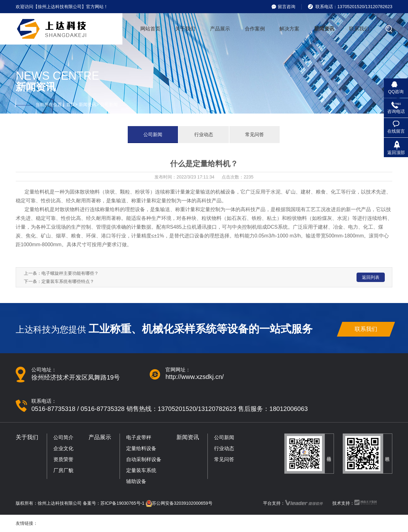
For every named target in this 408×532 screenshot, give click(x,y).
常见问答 (255, 134)
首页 (71, 104)
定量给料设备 (141, 448)
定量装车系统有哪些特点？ (68, 281)
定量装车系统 (141, 470)
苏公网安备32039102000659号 (182, 503)
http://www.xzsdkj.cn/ (195, 377)
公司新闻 (153, 134)
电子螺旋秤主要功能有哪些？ (70, 273)
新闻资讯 (88, 104)
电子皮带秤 (139, 437)
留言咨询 (287, 7)
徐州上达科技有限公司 (60, 503)
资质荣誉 (63, 459)
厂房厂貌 (63, 470)
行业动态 (204, 134)
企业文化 (63, 448)
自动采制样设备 (144, 459)
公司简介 (63, 437)
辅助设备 (136, 481)
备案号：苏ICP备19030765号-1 (114, 503)
